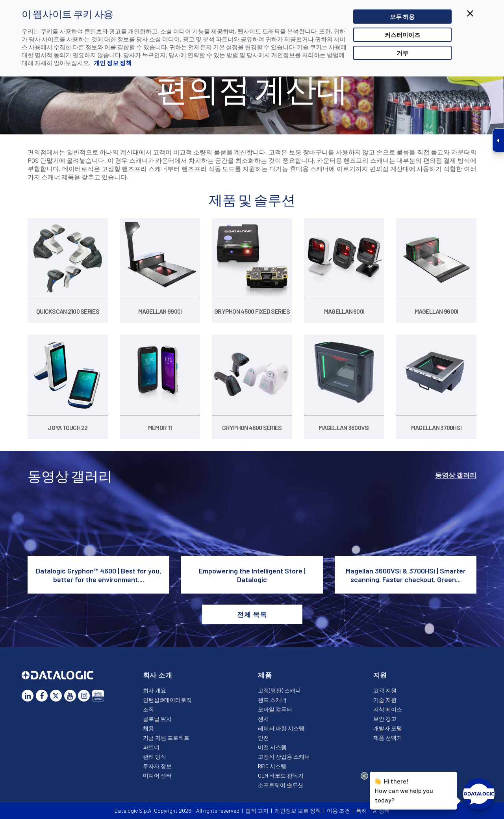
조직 (148, 709)
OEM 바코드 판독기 (281, 775)
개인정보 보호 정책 (298, 811)
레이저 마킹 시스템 (281, 728)
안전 (263, 738)
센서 (263, 719)
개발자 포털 (388, 728)
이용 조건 (338, 811)
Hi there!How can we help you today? (403, 790)
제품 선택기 (388, 738)
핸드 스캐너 (272, 700)
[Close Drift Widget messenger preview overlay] (364, 776)
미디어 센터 (157, 775)
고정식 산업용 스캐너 (284, 757)
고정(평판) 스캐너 (279, 690)
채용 (148, 728)
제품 (265, 675)
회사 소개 (158, 675)
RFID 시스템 (272, 766)
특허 (361, 811)
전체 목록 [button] (252, 614)
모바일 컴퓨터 (275, 709)
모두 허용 (402, 17)
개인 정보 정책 (112, 63)
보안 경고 (385, 719)
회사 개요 (155, 690)
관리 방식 (155, 757)
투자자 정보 (157, 766)
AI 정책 (381, 811)
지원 (380, 675)
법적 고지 (257, 811)
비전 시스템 (272, 747)
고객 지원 (385, 690)
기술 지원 (385, 700)
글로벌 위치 (157, 719)
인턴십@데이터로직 (167, 700)
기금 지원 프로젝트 (166, 738)
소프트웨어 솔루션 (281, 785)
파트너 (151, 747)
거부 (402, 53)
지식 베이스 (388, 709)
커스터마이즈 (402, 35)
